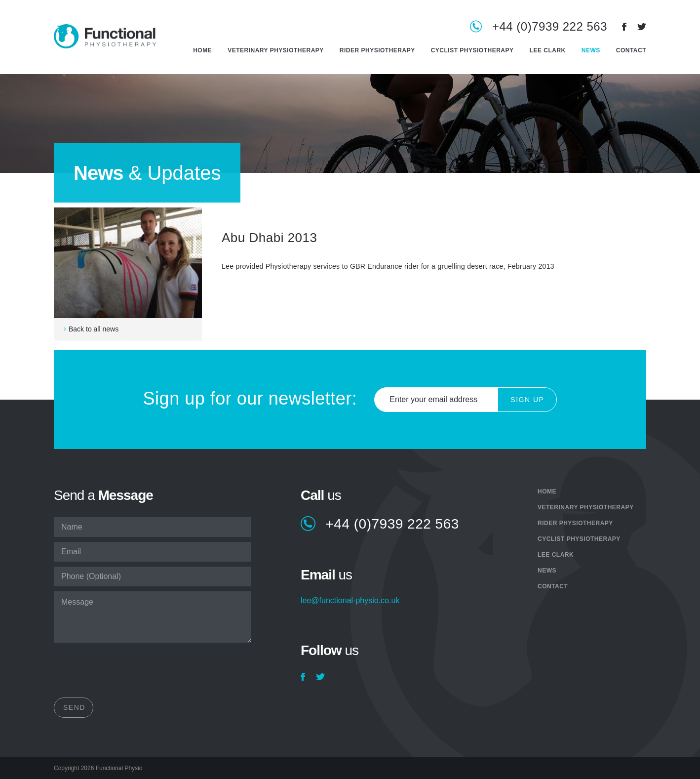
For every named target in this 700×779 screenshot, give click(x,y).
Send (74, 707)
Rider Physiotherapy (377, 50)
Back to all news (94, 329)
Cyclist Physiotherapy (472, 50)
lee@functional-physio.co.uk (350, 601)
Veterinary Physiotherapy (276, 50)
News (591, 50)
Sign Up (527, 400)
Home (202, 50)
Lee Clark (548, 50)
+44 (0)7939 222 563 (550, 27)
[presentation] (129, 673)
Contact (631, 50)
